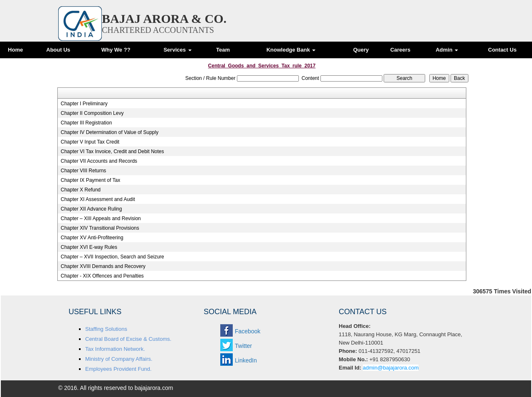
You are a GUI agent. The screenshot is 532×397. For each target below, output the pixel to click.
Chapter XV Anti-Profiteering (92, 238)
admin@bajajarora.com (391, 368)
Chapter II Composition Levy (92, 113)
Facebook (248, 331)
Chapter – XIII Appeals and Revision (101, 218)
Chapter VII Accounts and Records (99, 161)
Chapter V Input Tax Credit (90, 142)
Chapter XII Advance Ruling (91, 209)
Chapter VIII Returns (83, 171)
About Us (58, 50)
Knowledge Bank (291, 50)
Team (223, 50)
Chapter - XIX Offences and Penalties (102, 276)
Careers (400, 50)
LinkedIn (246, 360)
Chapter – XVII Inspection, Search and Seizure (112, 257)
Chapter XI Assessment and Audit (98, 199)
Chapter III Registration (86, 123)
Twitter (243, 346)
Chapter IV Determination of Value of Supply (110, 132)
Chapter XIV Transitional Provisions (100, 228)
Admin (447, 50)
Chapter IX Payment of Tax (90, 180)
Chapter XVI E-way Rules (89, 247)
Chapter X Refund (81, 190)
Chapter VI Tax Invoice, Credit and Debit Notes (112, 151)
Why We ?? (116, 50)
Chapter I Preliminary (84, 104)
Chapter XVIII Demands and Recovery (103, 266)
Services (177, 50)
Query (361, 50)
